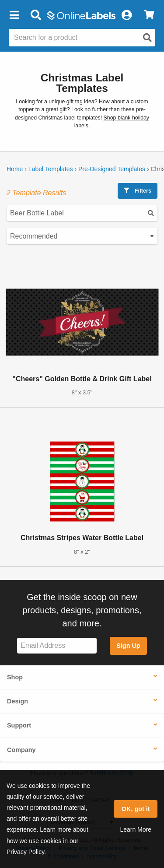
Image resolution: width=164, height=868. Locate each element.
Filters (138, 191)
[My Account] (126, 15)
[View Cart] (149, 15)
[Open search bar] (36, 15)
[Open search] (147, 38)
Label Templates (51, 169)
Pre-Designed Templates (112, 169)
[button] (14, 15)
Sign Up (128, 646)
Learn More (136, 829)
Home (15, 169)
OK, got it (136, 809)
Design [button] (17, 701)
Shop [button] (15, 677)
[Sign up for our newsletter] (57, 646)
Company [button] (21, 750)
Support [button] (19, 725)
